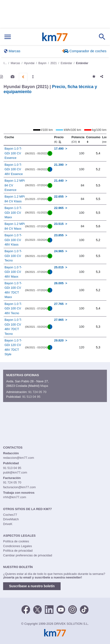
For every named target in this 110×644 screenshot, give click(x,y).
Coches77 (10, 515)
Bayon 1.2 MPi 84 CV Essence (15, 185)
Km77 (55, 37)
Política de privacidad (18, 551)
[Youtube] (61, 609)
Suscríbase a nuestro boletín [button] (32, 586)
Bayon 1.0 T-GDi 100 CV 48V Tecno (13, 308)
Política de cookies (16, 541)
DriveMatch (11, 519)
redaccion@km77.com (19, 458)
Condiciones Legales (18, 546)
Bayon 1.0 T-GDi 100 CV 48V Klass (13, 240)
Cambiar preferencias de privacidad (28, 555)
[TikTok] (84, 609)
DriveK (8, 524)
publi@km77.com (15, 472)
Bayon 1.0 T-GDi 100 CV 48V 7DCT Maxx (13, 290)
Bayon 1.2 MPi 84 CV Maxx (15, 226)
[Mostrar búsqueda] (102, 37)
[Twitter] (37, 609)
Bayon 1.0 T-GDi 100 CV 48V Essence (14, 169)
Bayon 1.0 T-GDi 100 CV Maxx (13, 213)
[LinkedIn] (49, 609)
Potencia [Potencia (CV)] (78, 139)
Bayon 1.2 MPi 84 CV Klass (15, 199)
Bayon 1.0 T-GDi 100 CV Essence (13, 153)
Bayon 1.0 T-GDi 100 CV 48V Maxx (13, 272)
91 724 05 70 (37, 392)
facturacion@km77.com (19, 487)
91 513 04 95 (31, 397)
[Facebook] (26, 609)
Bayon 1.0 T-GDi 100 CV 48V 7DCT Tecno (13, 327)
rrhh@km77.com (15, 497)
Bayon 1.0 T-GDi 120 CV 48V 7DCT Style (13, 347)
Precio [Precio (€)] (59, 139)
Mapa (44, 386)
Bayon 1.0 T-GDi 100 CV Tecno (13, 256)
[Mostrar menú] (8, 37)
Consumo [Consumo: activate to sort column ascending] (93, 139)
